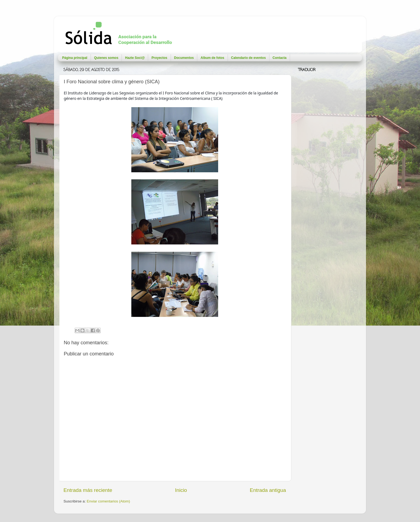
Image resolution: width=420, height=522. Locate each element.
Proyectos (159, 58)
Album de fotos (212, 58)
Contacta (280, 58)
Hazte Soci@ (135, 58)
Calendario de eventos (249, 58)
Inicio (181, 490)
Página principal (75, 58)
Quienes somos (106, 58)
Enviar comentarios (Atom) (109, 501)
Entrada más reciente (88, 490)
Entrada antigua (268, 490)
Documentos (184, 58)
